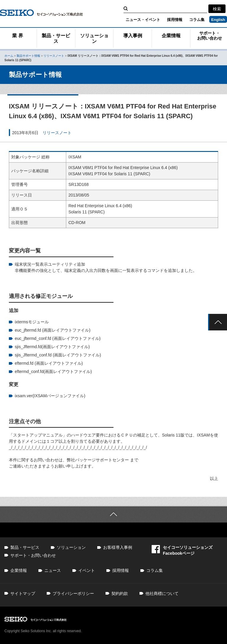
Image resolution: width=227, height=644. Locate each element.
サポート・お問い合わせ (210, 36)
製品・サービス (56, 38)
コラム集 (197, 20)
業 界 (17, 36)
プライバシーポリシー (73, 593)
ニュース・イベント (143, 20)
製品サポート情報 (28, 56)
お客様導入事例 (118, 547)
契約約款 (120, 593)
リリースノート (54, 56)
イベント (87, 570)
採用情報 (175, 20)
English (218, 20)
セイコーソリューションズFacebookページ (182, 550)
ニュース (53, 570)
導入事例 (133, 36)
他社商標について (162, 593)
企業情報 (171, 36)
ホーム (9, 56)
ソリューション (94, 38)
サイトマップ (23, 593)
